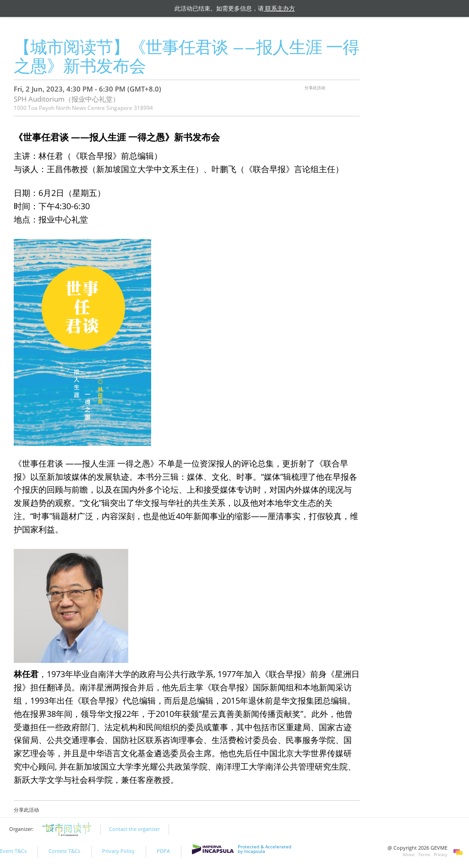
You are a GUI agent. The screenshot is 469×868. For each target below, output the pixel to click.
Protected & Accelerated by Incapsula (242, 849)
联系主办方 (279, 8)
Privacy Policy (118, 851)
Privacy (441, 854)
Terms (424, 854)
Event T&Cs (13, 851)
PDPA (163, 851)
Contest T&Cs (64, 851)
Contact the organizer (134, 829)
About (409, 854)
